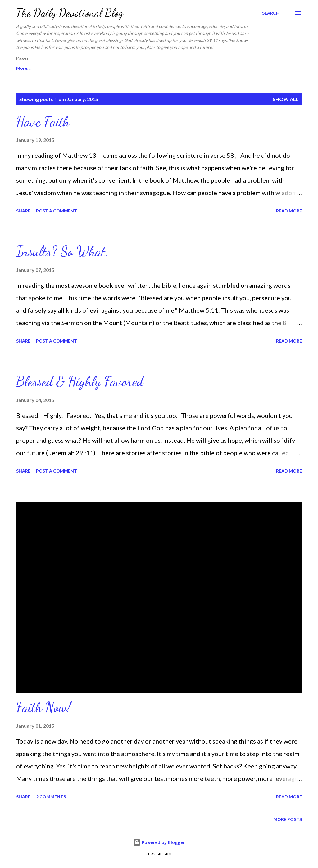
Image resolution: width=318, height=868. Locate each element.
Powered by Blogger (159, 842)
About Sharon (133, 68)
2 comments (51, 797)
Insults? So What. (62, 251)
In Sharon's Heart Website (74, 68)
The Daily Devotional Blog (70, 13)
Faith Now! (43, 707)
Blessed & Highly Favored (80, 381)
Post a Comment (57, 211)
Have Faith (43, 122)
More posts (288, 819)
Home (22, 68)
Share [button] (23, 211)
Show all (286, 99)
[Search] (271, 13)
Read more (289, 211)
